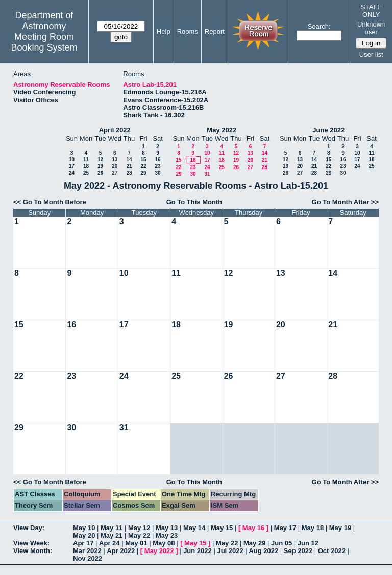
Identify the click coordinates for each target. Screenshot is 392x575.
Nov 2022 (88, 558)
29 (143, 173)
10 (72, 160)
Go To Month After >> (345, 202)
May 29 (254, 543)
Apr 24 (109, 543)
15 (143, 160)
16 (157, 160)
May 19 (340, 528)
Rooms (188, 31)
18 (86, 166)
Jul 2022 (230, 551)
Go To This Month (194, 202)
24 (72, 173)
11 (86, 160)
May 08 (164, 543)
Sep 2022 (298, 551)
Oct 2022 (332, 551)
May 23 (167, 535)
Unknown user (371, 28)
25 (86, 173)
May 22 (139, 535)
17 (72, 166)
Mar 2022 (87, 551)
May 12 (139, 528)
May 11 (112, 528)
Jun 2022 (198, 551)
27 (115, 173)
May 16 (253, 528)
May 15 (222, 528)
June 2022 (328, 130)
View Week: (31, 543)
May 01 (136, 543)
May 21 (112, 535)
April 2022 (115, 130)
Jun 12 (308, 543)
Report (215, 31)
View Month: (33, 551)
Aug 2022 (263, 551)
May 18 (313, 528)
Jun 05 (281, 543)
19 (100, 166)
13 (115, 160)
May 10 (84, 528)
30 (157, 173)
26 (100, 173)
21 (129, 166)
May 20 (84, 535)
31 (207, 174)
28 (129, 173)
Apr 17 (83, 543)
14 (129, 160)
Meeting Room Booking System (44, 42)
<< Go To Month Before (50, 202)
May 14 (194, 528)
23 (157, 166)
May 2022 (222, 130)
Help (164, 31)
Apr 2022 (121, 551)
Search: (319, 26)
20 (115, 166)
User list (371, 54)
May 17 (285, 528)
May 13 (167, 528)
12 (100, 160)
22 (143, 166)
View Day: (29, 528)
